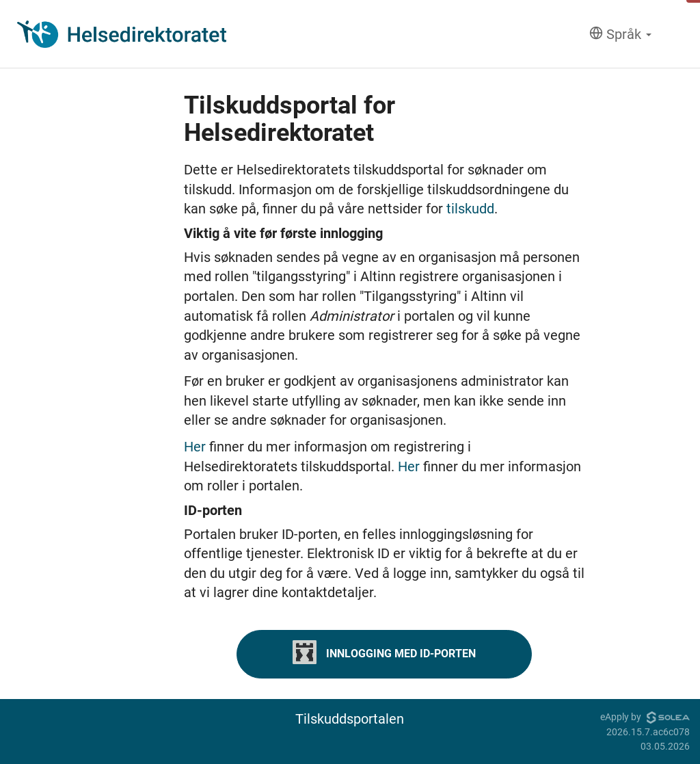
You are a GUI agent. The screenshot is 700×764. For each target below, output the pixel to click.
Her (197, 447)
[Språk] (620, 35)
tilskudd (470, 209)
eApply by (645, 717)
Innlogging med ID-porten (384, 652)
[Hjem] (122, 34)
